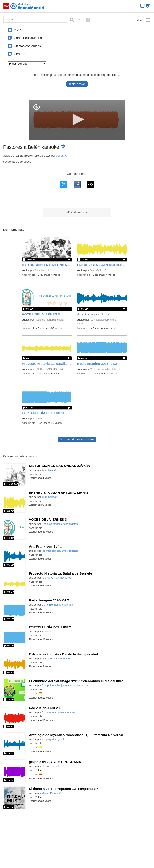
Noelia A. (40, 418)
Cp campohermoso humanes (58, 712)
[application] (77, 120)
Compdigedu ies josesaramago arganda (65, 685)
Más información (77, 212)
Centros (20, 54)
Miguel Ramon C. (52, 793)
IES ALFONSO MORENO (50, 369)
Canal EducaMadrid (28, 38)
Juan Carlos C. (98, 270)
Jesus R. (62, 156)
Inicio (18, 30)
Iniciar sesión (77, 84)
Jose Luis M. (42, 270)
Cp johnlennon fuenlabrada (106, 369)
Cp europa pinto (51, 766)
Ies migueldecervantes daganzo (60, 551)
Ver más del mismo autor (77, 439)
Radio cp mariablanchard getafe (60, 524)
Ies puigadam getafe (54, 739)
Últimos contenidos (27, 46)
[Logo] (37, 107)
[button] (77, 119)
